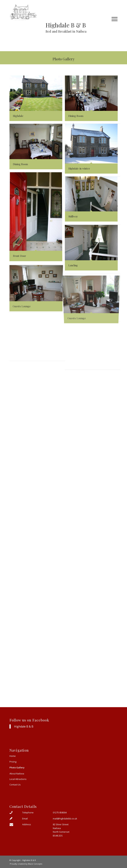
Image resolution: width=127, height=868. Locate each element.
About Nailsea (17, 774)
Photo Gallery (63, 59)
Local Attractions (18, 779)
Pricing (13, 762)
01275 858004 (60, 812)
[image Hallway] (93, 201)
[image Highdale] (37, 100)
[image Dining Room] (93, 100)
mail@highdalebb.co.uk (65, 819)
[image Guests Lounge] (37, 289)
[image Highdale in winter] (93, 150)
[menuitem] (113, 19)
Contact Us (15, 785)
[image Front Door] (37, 218)
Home (13, 756)
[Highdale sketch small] (53, 12)
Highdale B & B (24, 726)
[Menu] (113, 19)
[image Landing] (93, 249)
